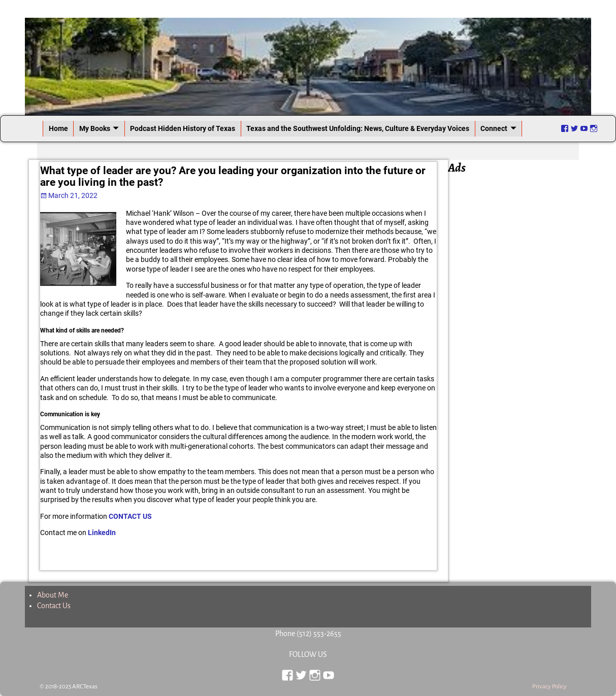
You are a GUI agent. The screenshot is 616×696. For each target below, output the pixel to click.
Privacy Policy (549, 687)
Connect (494, 128)
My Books (95, 128)
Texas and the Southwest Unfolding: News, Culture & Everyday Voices (358, 128)
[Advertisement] (518, 329)
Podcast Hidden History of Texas (183, 128)
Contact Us (54, 606)
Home (58, 128)
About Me (53, 595)
